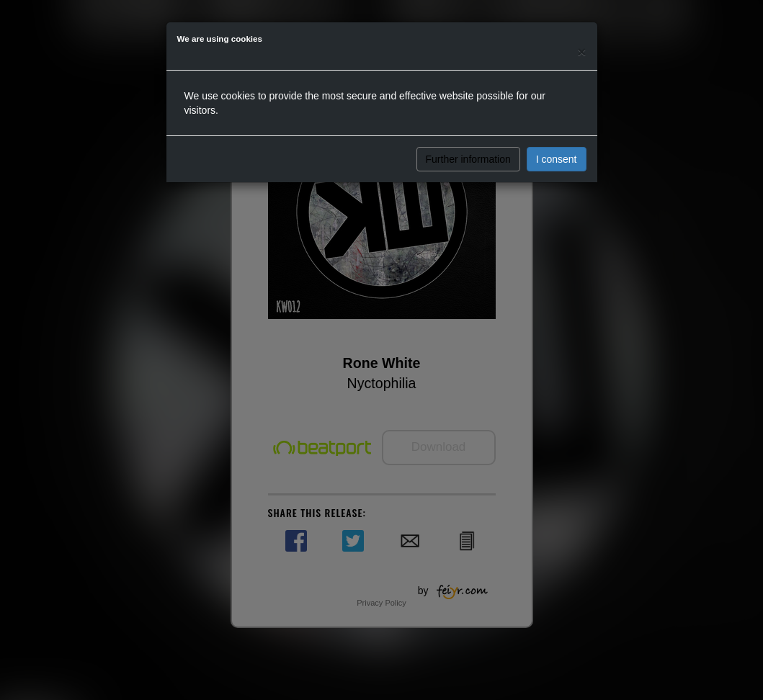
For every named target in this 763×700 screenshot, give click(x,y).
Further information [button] (468, 159)
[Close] (581, 51)
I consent (557, 159)
